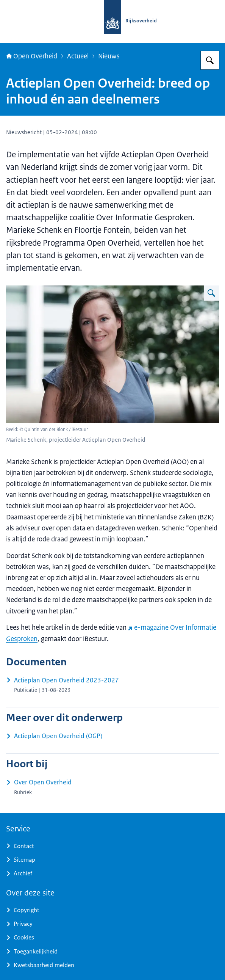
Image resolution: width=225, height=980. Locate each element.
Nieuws (109, 56)
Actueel (78, 56)
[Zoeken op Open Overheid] (210, 60)
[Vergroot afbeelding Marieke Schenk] (211, 293)
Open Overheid (32, 56)
